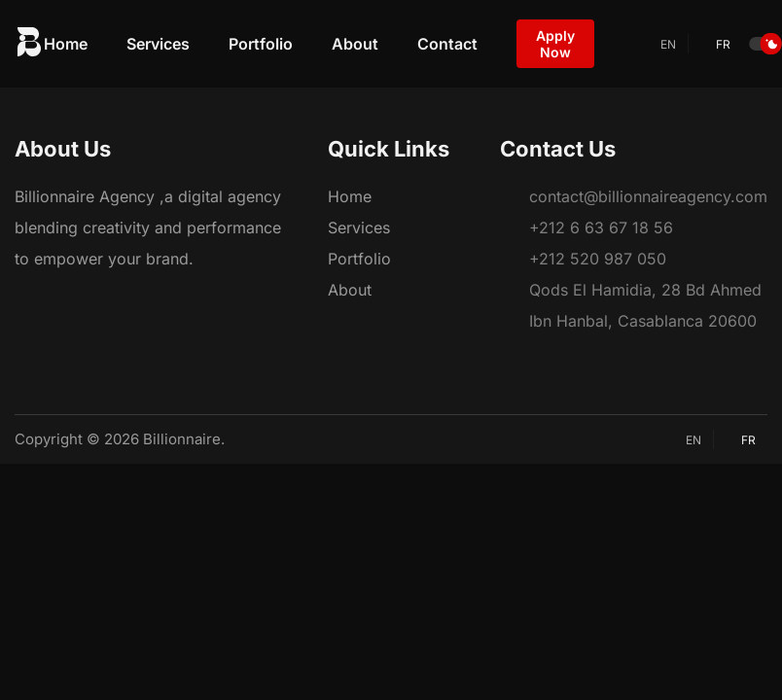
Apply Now (555, 44)
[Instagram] (61, 302)
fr (715, 44)
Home (66, 44)
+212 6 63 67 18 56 (601, 227)
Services (158, 44)
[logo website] (29, 44)
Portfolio (261, 44)
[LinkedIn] (97, 302)
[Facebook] (25, 302)
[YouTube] (133, 302)
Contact (447, 44)
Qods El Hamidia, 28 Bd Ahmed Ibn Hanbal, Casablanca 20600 (645, 305)
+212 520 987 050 (598, 259)
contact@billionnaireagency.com (648, 196)
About (355, 44)
